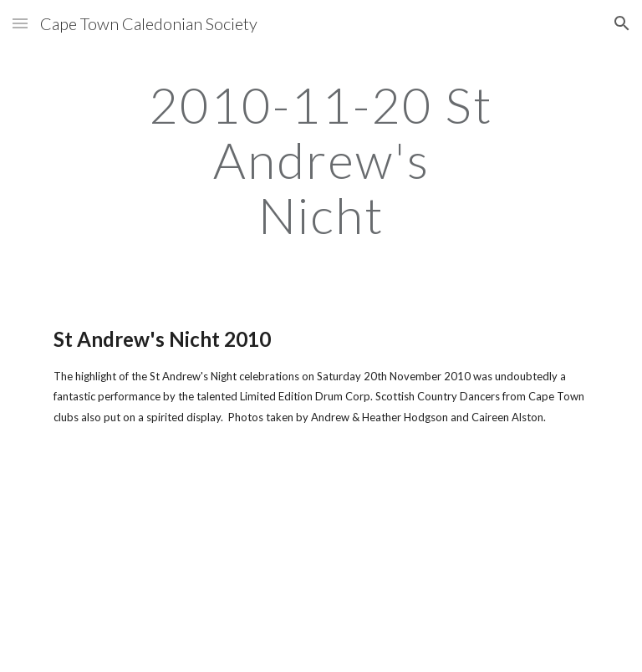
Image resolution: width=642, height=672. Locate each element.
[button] (20, 23)
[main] (321, 160)
